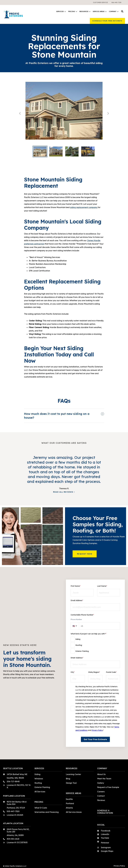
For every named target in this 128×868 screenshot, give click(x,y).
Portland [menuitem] (70, 803)
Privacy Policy (97, 730)
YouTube (105, 838)
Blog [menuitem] (68, 779)
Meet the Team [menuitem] (104, 779)
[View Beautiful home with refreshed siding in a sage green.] (64, 113)
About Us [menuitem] (101, 774)
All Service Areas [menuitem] (74, 812)
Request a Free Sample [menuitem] (108, 787)
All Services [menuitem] (40, 792)
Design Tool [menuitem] (71, 783)
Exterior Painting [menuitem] (42, 787)
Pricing (73, 12)
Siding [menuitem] (37, 774)
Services (61, 12)
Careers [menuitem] (101, 792)
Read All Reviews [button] (63, 492)
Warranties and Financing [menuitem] (47, 812)
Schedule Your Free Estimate (107, 21)
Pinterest (105, 843)
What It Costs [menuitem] (41, 808)
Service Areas (100, 12)
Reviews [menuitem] (101, 800)
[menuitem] (100, 2)
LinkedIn (105, 834)
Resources (85, 12)
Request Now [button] (85, 554)
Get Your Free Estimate (95, 739)
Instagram (106, 847)
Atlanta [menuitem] (69, 808)
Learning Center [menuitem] (73, 774)
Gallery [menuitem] (101, 783)
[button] (122, 11)
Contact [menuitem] (101, 796)
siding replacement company (84, 207)
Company (114, 12)
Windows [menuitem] (39, 779)
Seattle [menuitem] (69, 799)
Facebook (106, 831)
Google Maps (107, 851)
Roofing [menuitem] (38, 783)
